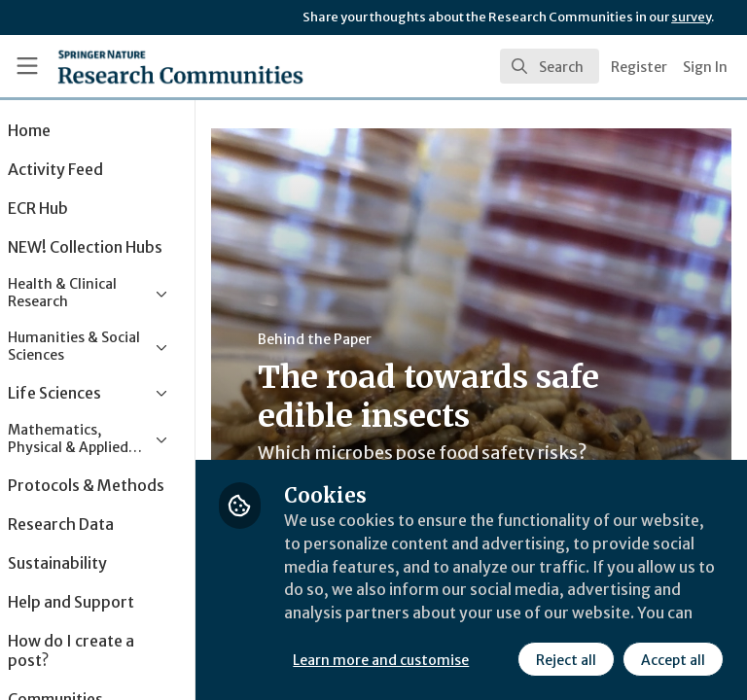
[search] (550, 66)
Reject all (394, 660)
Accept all (501, 660)
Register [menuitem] (639, 67)
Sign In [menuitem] (705, 67)
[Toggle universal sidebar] (27, 66)
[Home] (138, 66)
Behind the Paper (368, 339)
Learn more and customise (434, 617)
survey (691, 17)
